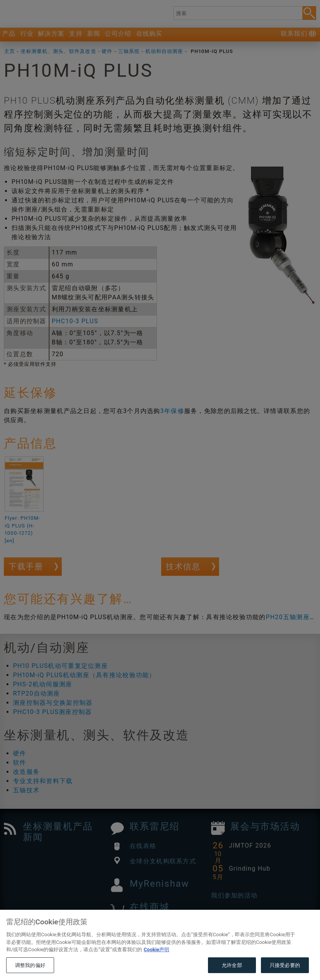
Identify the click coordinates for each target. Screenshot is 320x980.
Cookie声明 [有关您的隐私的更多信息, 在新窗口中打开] (157, 966)
